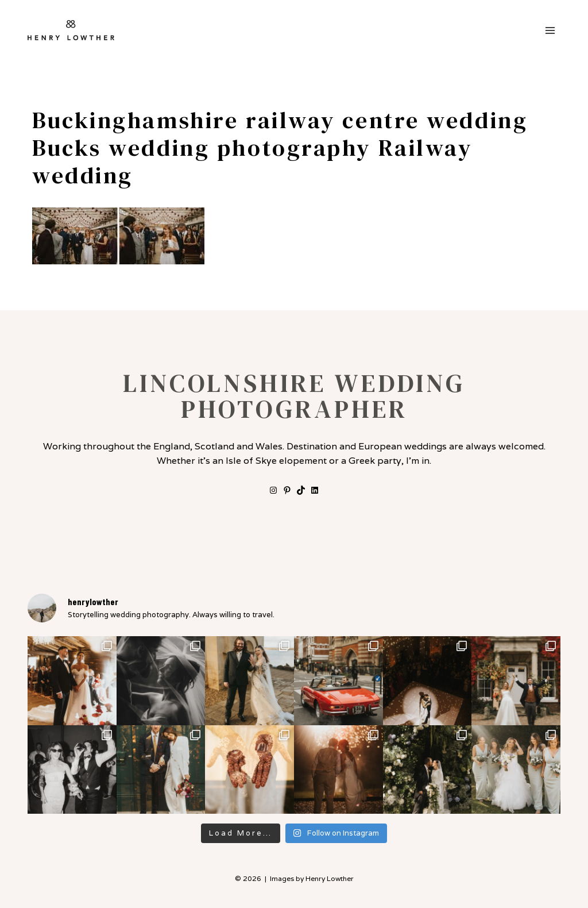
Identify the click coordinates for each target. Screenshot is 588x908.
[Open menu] (550, 30)
